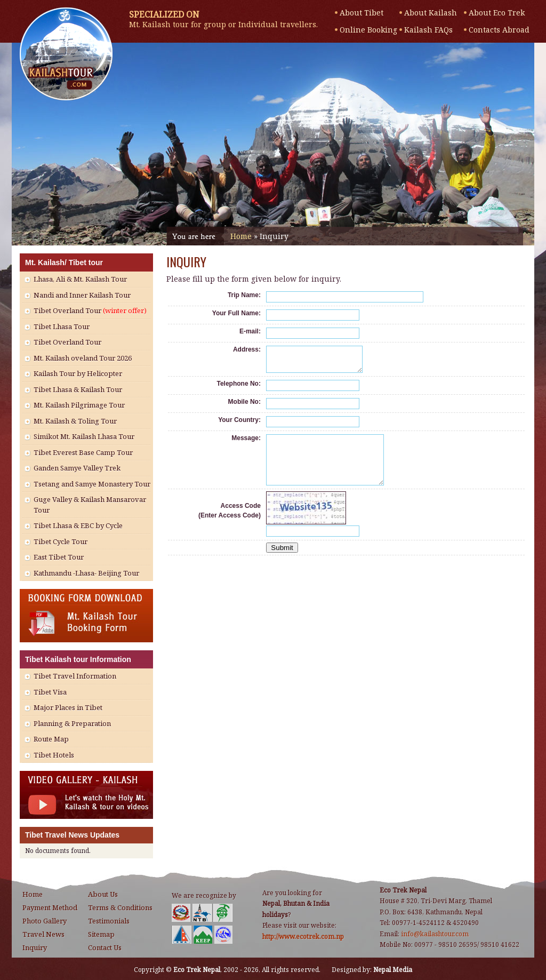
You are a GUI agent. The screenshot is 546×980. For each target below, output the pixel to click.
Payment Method (50, 907)
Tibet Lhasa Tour (62, 326)
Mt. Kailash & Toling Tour (75, 421)
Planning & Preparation (72, 723)
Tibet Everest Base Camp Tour (83, 452)
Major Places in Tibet (68, 707)
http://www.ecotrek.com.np (303, 937)
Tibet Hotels (54, 755)
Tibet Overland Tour (90, 310)
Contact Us (105, 947)
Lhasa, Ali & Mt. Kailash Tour (80, 279)
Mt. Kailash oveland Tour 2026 (83, 358)
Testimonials (109, 921)
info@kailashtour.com (435, 934)
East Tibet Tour (59, 557)
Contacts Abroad (498, 30)
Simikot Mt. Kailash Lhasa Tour (84, 436)
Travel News (43, 934)
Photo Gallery (45, 921)
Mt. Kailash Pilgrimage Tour (79, 405)
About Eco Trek (497, 13)
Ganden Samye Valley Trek (77, 468)
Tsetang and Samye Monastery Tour (92, 484)
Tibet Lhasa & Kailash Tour (78, 389)
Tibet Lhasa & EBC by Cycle (78, 525)
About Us (103, 894)
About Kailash (431, 13)
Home (241, 236)
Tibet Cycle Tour (61, 541)
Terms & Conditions (120, 907)
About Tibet (362, 13)
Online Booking (368, 30)
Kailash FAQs (428, 30)
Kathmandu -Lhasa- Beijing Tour (86, 573)
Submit (282, 562)
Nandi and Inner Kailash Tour (82, 295)
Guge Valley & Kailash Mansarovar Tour (90, 505)
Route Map (51, 739)
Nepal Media (393, 970)
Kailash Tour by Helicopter (78, 373)
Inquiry (35, 947)
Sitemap (101, 934)
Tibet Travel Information (75, 676)
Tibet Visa (50, 692)
